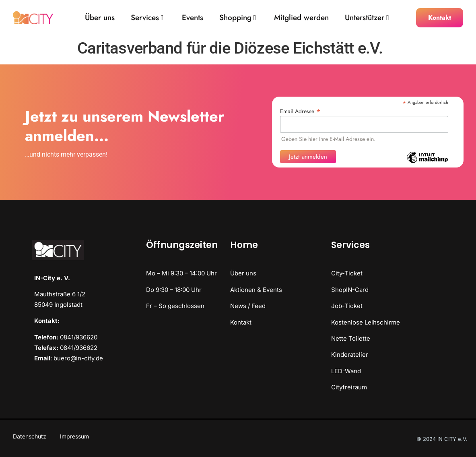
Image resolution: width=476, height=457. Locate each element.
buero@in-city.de (78, 358)
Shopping (238, 18)
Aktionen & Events (256, 290)
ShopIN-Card (350, 290)
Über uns (100, 18)
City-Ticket (347, 273)
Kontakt (241, 322)
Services (147, 18)
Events (193, 18)
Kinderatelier (350, 355)
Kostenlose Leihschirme (366, 322)
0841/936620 (79, 337)
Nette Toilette (351, 338)
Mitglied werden (301, 18)
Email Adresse (300, 111)
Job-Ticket (347, 306)
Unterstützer (367, 18)
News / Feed (248, 306)
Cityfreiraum (349, 387)
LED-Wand (346, 371)
